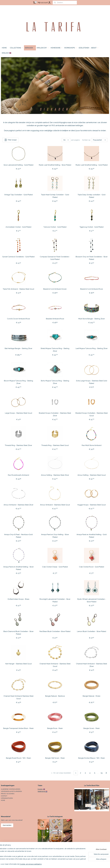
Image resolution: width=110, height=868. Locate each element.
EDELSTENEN (84, 48)
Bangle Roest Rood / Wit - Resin (18, 758)
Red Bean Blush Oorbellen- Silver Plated (55, 632)
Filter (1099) (11, 140)
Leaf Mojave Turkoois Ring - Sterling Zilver (92, 349)
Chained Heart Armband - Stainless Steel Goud (55, 665)
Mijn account (44, 3)
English (40, 789)
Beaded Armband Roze (55, 319)
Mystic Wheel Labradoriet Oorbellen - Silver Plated (92, 601)
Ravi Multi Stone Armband (92, 445)
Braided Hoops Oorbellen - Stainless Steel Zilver (55, 414)
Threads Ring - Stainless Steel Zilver (18, 445)
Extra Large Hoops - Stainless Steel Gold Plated (92, 382)
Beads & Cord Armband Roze (92, 289)
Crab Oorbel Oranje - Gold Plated (55, 567)
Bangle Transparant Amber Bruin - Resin (18, 728)
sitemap (66, 864)
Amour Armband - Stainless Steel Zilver (18, 505)
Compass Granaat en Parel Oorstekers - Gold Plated (55, 258)
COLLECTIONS (17, 48)
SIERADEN (30, 48)
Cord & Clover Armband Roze (18, 319)
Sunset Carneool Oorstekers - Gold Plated (18, 257)
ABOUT (95, 48)
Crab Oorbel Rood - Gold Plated (92, 567)
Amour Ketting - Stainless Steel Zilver (55, 475)
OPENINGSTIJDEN (7, 798)
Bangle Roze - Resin (55, 728)
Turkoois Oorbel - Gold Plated (55, 227)
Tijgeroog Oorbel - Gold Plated (92, 227)
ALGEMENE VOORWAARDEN (11, 789)
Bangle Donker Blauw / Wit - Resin (92, 758)
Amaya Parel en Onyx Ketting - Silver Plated (55, 536)
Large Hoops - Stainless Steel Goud (18, 413)
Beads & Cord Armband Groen (55, 289)
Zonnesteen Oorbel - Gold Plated (18, 227)
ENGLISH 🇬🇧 (7, 53)
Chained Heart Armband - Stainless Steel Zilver (92, 665)
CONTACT (4, 796)
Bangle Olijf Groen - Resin (55, 758)
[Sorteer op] (99, 140)
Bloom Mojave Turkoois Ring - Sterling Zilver (18, 382)
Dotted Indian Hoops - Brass (18, 599)
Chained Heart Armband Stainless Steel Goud (18, 697)
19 (102, 773)
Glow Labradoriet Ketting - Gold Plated (18, 165)
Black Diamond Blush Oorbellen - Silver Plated (18, 633)
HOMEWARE (57, 48)
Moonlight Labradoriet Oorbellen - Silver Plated (55, 601)
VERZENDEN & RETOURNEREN (11, 791)
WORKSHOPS (71, 48)
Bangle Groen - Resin (92, 728)
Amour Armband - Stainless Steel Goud (55, 505)
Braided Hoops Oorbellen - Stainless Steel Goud (92, 414)
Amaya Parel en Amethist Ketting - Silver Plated (18, 568)
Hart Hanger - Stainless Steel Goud (18, 664)
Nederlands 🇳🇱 (42, 791)
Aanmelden (7, 825)
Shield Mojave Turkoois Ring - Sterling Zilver (55, 350)
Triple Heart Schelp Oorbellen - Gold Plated (55, 196)
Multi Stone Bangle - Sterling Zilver (92, 319)
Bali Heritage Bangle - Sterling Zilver (18, 349)
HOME (4, 48)
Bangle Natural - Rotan (92, 696)
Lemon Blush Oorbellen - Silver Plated (92, 632)
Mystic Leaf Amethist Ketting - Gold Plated (92, 165)
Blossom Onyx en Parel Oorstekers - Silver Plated (92, 258)
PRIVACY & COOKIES (8, 794)
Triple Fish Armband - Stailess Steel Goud (18, 289)
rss (70, 864)
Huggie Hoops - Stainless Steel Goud (92, 505)
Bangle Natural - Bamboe (55, 696)
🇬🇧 (44, 789)
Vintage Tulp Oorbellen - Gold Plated (18, 195)
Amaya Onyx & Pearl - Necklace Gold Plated (18, 536)
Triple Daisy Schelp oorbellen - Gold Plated (92, 196)
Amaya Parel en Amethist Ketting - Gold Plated (92, 536)
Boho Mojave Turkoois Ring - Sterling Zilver (55, 382)
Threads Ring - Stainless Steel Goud (55, 445)
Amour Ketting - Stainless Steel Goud (92, 475)
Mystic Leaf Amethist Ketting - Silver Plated (55, 165)
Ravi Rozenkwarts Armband (18, 475)
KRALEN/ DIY (43, 48)
